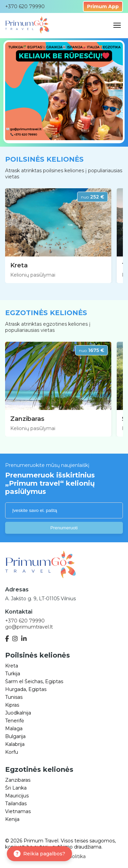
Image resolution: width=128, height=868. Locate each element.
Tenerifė (15, 721)
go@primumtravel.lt (29, 627)
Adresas (17, 590)
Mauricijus (17, 796)
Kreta (19, 265)
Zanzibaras (27, 419)
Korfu (12, 752)
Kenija (12, 819)
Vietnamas (18, 811)
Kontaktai (19, 612)
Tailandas (16, 804)
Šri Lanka (16, 788)
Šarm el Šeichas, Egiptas (34, 681)
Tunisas (14, 697)
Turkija (13, 674)
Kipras (12, 705)
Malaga (14, 729)
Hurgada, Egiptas (26, 689)
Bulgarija (15, 736)
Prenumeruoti (64, 528)
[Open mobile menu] (117, 26)
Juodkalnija (18, 713)
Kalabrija (15, 744)
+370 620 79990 (25, 621)
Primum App (103, 6)
